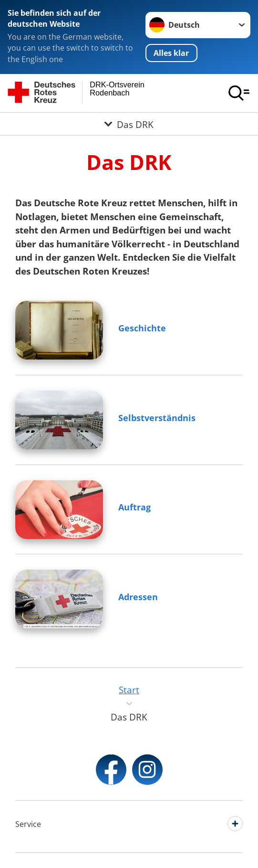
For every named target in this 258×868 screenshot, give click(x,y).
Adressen (138, 597)
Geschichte (142, 328)
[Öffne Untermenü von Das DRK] (129, 124)
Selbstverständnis (157, 418)
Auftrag (134, 507)
